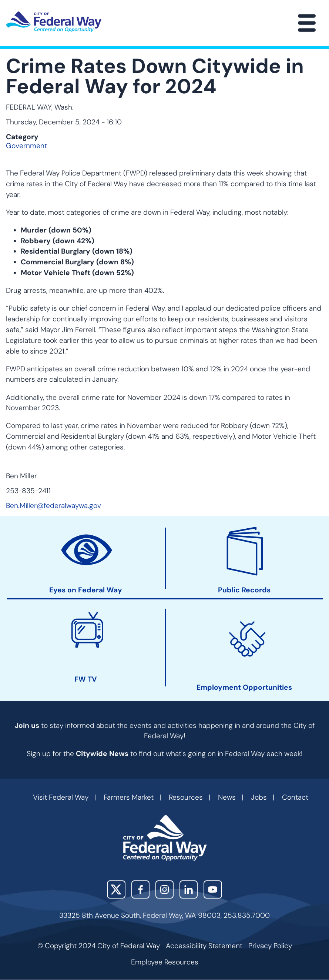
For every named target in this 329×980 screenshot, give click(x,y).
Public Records (244, 591)
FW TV (86, 680)
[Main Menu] (307, 23)
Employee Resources (165, 962)
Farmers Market (129, 797)
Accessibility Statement (204, 946)
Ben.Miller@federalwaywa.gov (53, 506)
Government (26, 146)
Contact (295, 797)
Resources (186, 797)
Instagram (164, 889)
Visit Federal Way (61, 797)
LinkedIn (189, 889)
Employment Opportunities (244, 688)
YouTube (213, 889)
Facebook (140, 889)
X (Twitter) (116, 889)
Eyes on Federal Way (86, 591)
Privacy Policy (270, 946)
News (227, 797)
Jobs (259, 797)
